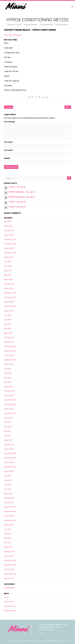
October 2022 (9, 355)
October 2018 (9, 569)
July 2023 (8, 315)
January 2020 (9, 503)
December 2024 (10, 239)
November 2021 (10, 404)
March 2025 (8, 226)
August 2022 (9, 364)
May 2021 (8, 431)
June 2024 (8, 266)
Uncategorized (47, 25)
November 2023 (10, 297)
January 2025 (9, 235)
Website (7, 158)
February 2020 (9, 498)
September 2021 (10, 413)
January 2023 (9, 342)
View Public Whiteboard (13, 35)
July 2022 (8, 369)
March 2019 (8, 547)
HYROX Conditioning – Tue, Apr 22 (22, 192)
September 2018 (10, 574)
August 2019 (9, 525)
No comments (63, 25)
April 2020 (8, 489)
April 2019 (8, 543)
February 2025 (9, 230)
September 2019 (10, 520)
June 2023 (8, 320)
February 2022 (9, 391)
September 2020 (10, 467)
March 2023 (8, 333)
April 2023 (8, 329)
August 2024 (9, 257)
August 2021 (9, 418)
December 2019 (10, 507)
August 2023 (9, 311)
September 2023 (10, 306)
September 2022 (10, 360)
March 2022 (8, 387)
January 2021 (9, 449)
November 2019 (10, 511)
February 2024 (9, 284)
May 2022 (8, 378)
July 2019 (8, 529)
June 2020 (8, 480)
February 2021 (9, 445)
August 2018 (9, 578)
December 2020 (10, 453)
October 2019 (9, 516)
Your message (9, 122)
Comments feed (10, 606)
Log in (6, 597)
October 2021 (9, 409)
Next (68, 107)
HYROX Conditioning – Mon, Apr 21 (22, 197)
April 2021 (8, 436)
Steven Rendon (31, 25)
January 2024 (9, 288)
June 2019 (8, 534)
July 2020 (8, 476)
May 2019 (8, 538)
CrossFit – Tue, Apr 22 (17, 187)
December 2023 (10, 293)
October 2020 (9, 462)
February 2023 (9, 337)
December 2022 (10, 346)
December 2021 (10, 400)
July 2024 (8, 262)
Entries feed (9, 602)
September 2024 (10, 253)
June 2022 (8, 373)
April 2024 (8, 275)
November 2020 (10, 458)
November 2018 (10, 565)
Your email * (9, 150)
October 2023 (9, 302)
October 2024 (9, 248)
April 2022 (8, 382)
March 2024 (8, 279)
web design (54, 641)
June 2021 (8, 427)
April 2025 (8, 221)
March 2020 (8, 494)
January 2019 (9, 556)
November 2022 (10, 351)
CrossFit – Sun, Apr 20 (17, 207)
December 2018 (10, 560)
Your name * (9, 142)
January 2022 (9, 395)
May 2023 (8, 324)
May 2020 (8, 485)
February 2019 (9, 552)
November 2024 (10, 244)
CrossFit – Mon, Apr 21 (17, 202)
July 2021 (8, 422)
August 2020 (9, 471)
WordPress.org (10, 611)
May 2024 (8, 271)
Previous (9, 107)
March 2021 (8, 440)
